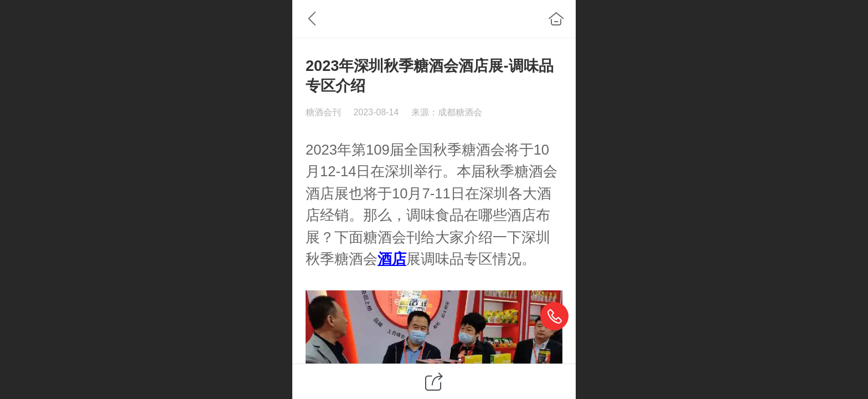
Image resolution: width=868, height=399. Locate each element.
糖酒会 (483, 150)
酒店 (320, 193)
